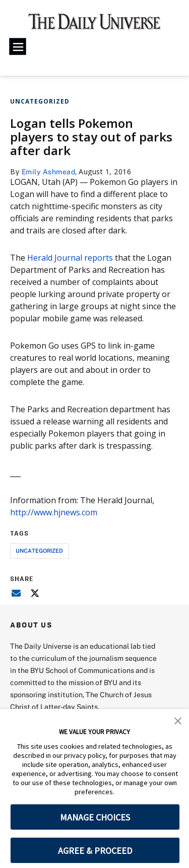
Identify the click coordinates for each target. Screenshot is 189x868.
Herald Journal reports (70, 258)
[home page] (94, 25)
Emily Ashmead (49, 172)
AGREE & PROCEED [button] (95, 851)
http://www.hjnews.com (54, 512)
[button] (178, 720)
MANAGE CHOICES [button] (95, 817)
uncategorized (39, 550)
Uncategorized (40, 101)
